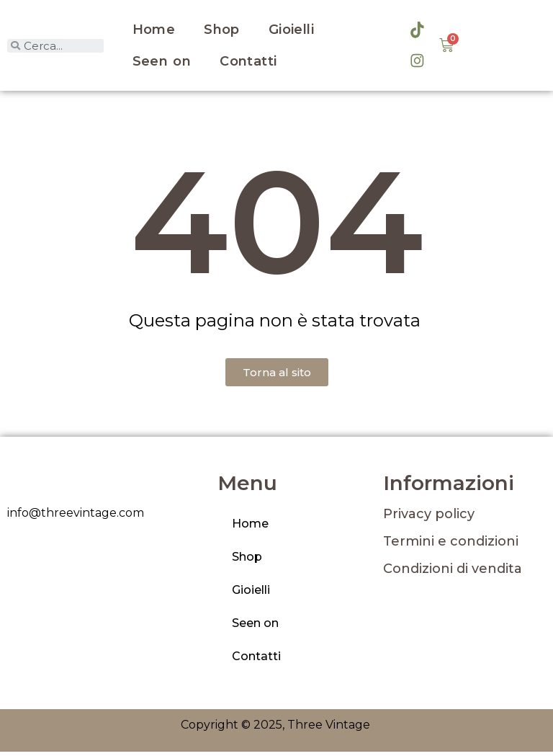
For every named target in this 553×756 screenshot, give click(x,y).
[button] (277, 377)
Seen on (162, 63)
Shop (222, 32)
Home (154, 32)
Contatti (248, 63)
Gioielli (291, 32)
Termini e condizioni (451, 546)
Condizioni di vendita (453, 573)
